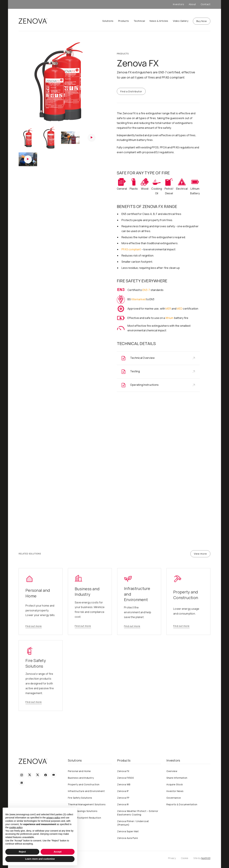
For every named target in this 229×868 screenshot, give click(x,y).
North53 (206, 858)
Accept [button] (58, 852)
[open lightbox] (60, 82)
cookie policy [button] (16, 827)
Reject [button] (22, 852)
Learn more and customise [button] (40, 859)
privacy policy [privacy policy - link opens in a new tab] (53, 818)
